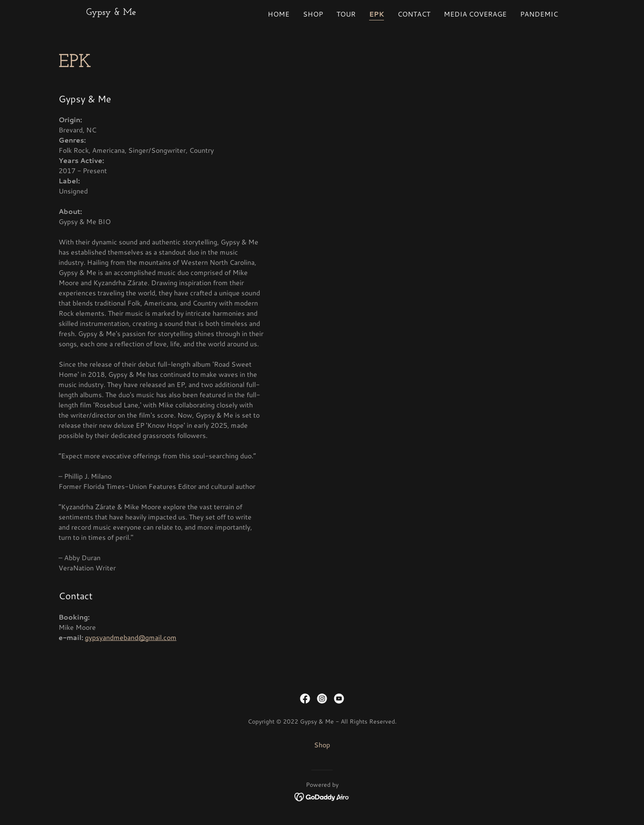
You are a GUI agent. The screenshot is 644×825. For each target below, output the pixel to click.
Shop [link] (313, 14)
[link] (111, 12)
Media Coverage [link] (475, 14)
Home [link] (279, 14)
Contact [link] (414, 14)
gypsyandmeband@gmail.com (131, 637)
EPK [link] (377, 14)
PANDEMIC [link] (539, 14)
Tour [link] (346, 14)
